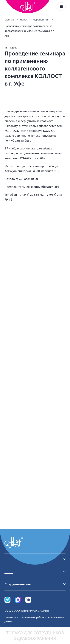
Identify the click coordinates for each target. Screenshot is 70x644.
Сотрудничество (35, 584)
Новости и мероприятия (35, 20)
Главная (9, 20)
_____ (35, 572)
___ (35, 559)
